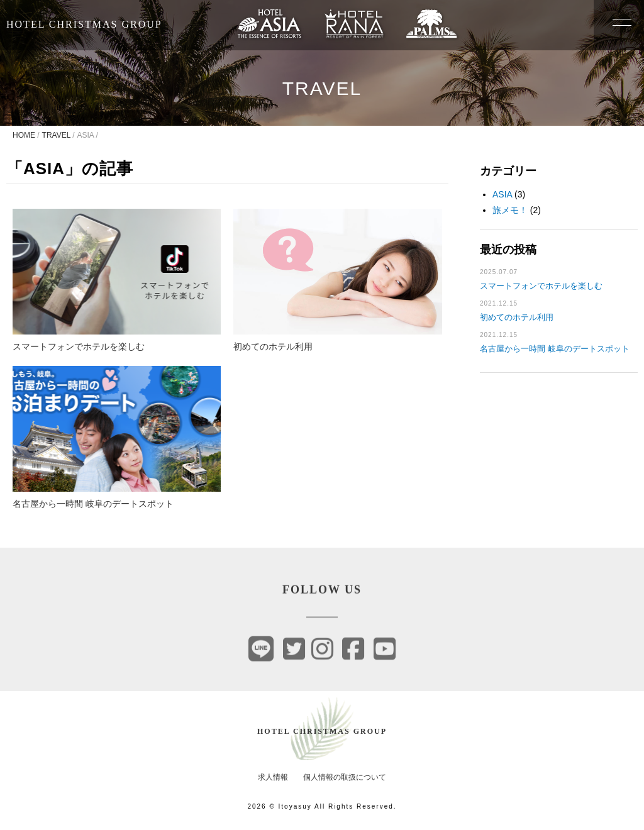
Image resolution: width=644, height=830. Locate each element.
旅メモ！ (510, 210)
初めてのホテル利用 (517, 317)
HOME (24, 135)
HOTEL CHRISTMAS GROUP (84, 24)
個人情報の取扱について (345, 777)
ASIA (502, 194)
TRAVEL (56, 135)
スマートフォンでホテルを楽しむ (541, 286)
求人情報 (273, 777)
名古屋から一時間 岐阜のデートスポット (555, 349)
